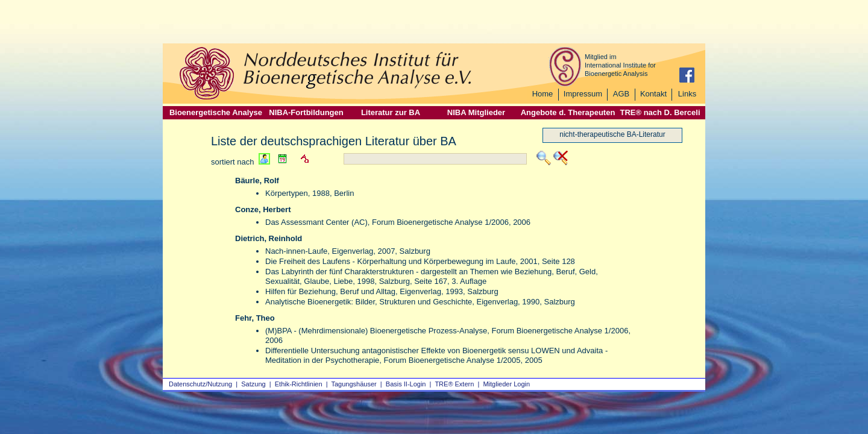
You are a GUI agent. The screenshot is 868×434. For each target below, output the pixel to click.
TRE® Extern (454, 384)
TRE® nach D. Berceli (660, 112)
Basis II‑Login (406, 384)
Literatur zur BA (391, 112)
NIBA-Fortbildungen (306, 112)
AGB (621, 94)
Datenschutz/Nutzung (200, 384)
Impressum (583, 94)
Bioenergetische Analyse (216, 112)
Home (543, 94)
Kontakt (653, 94)
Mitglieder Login (506, 384)
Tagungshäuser (354, 384)
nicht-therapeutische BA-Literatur (612, 134)
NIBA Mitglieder (476, 112)
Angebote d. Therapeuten (568, 112)
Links (687, 94)
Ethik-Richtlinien (299, 384)
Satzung (253, 384)
